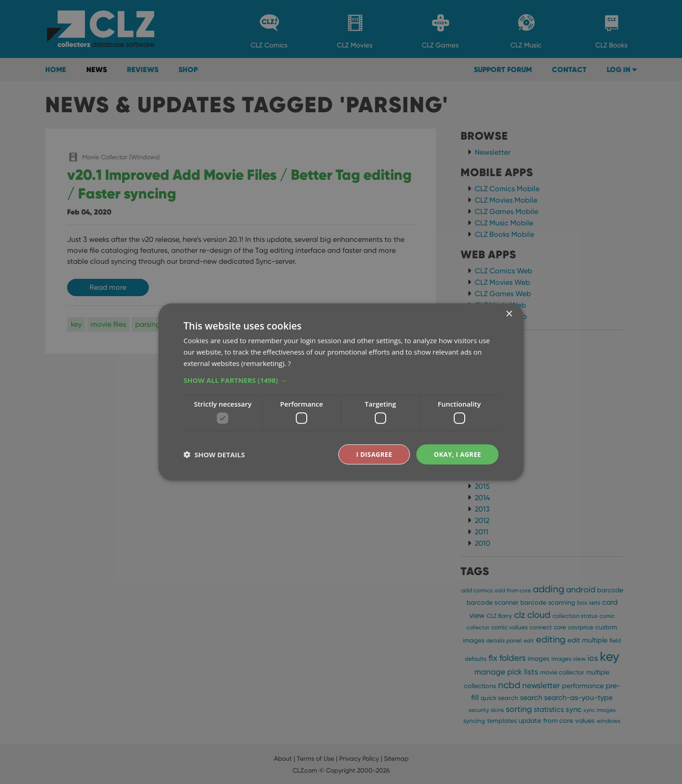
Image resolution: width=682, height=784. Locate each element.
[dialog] (341, 392)
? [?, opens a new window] (289, 363)
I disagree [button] (374, 454)
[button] (341, 380)
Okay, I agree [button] (457, 454)
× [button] (509, 314)
